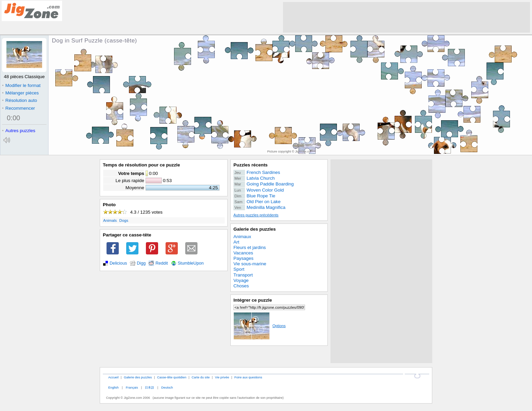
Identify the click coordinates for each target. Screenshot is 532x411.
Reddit (162, 263)
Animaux (242, 237)
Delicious (118, 263)
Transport (243, 275)
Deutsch (167, 387)
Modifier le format (21, 85)
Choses (241, 286)
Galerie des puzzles (255, 229)
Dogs (124, 220)
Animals (110, 220)
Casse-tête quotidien (172, 377)
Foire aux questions (248, 377)
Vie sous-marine (250, 264)
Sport (239, 269)
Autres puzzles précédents (256, 215)
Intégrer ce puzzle (253, 300)
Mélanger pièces (20, 93)
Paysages (243, 258)
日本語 (149, 387)
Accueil (113, 377)
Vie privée (222, 377)
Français (132, 387)
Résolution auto (20, 100)
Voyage (241, 280)
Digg (141, 263)
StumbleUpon (191, 263)
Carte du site (201, 377)
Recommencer (18, 108)
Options (260, 326)
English (113, 387)
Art (236, 242)
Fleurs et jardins (250, 247)
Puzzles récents (251, 165)
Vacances (243, 253)
